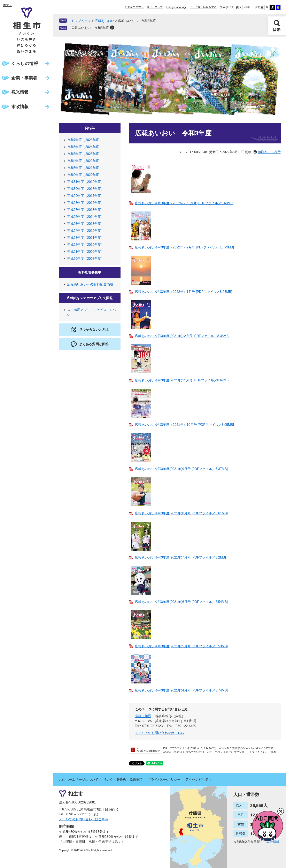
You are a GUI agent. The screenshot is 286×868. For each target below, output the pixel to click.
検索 (277, 26)
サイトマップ (155, 7)
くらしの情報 (25, 63)
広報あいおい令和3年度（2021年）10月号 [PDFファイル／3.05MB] (184, 425)
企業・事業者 (24, 78)
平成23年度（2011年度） (86, 238)
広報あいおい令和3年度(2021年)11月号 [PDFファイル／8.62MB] (182, 380)
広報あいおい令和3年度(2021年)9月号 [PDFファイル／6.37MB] (181, 469)
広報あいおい (105, 21)
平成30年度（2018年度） (86, 189)
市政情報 (20, 107)
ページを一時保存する (203, 7)
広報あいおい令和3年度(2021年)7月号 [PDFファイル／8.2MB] (180, 557)
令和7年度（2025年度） (85, 140)
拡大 (239, 7)
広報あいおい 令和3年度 (90, 28)
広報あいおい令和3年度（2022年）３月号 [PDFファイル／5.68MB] (184, 203)
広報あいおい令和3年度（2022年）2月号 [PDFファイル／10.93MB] (184, 247)
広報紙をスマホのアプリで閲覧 (90, 298)
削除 (112, 28)
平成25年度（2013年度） (86, 224)
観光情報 (20, 92)
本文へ (7, 5)
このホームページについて (79, 780)
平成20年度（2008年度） (86, 259)
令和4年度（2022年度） (85, 161)
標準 (247, 7)
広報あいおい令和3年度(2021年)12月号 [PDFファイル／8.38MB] (182, 336)
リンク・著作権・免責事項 (123, 780)
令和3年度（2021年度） (85, 168)
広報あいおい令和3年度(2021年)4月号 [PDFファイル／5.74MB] (181, 690)
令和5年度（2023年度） (85, 154)
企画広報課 (143, 716)
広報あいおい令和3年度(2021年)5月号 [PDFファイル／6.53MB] (181, 646)
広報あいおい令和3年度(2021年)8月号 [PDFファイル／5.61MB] (181, 513)
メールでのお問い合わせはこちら (160, 733)
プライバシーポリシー (164, 780)
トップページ (81, 21)
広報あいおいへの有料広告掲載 (90, 284)
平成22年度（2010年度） (86, 245)
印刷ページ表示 (269, 152)
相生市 (76, 794)
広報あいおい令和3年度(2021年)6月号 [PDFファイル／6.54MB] (181, 602)
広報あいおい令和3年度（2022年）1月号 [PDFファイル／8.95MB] (184, 292)
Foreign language (176, 7)
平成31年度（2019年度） (86, 182)
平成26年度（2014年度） (86, 217)
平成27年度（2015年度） (86, 210)
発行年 (90, 128)
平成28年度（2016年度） (86, 203)
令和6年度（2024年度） (85, 147)
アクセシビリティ (199, 780)
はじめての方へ (134, 7)
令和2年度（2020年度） (85, 175)
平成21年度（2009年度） (86, 252)
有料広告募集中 (90, 272)
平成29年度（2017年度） (86, 196)
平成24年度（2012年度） (86, 231)
